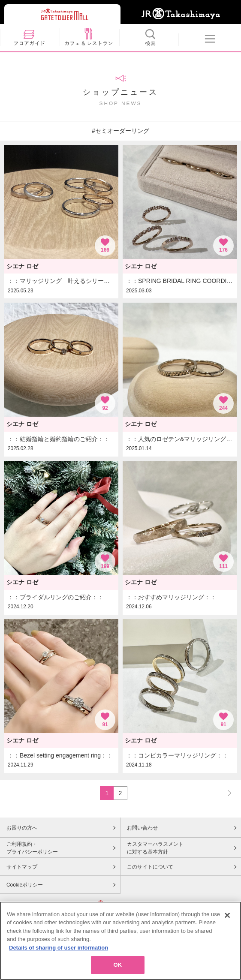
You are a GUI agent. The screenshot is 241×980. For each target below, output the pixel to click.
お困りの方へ (22, 828)
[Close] (227, 924)
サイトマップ (22, 867)
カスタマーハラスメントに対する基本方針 (155, 848)
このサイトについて (150, 867)
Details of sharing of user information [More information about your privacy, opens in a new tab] (59, 957)
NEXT (226, 793)
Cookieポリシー (25, 885)
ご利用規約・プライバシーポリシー (32, 848)
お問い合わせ (142, 828)
